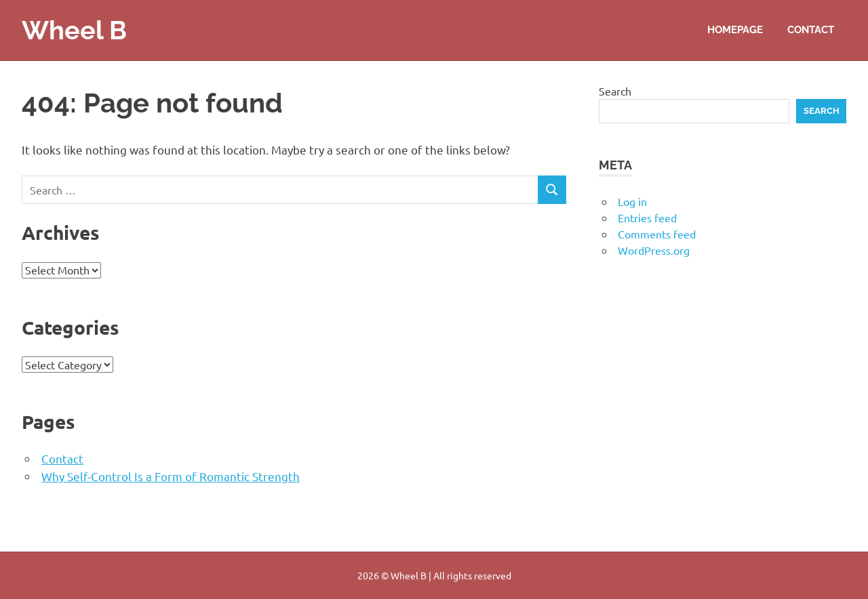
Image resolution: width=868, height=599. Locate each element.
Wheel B (74, 30)
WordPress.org (654, 250)
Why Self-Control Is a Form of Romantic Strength (171, 476)
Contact (811, 30)
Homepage (735, 30)
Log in (632, 201)
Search (615, 91)
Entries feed (647, 218)
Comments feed (657, 234)
